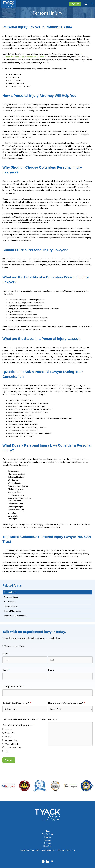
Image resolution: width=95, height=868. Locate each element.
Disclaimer (47, 845)
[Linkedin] (47, 860)
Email (6, 670)
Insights (47, 836)
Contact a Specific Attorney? (17, 702)
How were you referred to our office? (67, 702)
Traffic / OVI (10, 732)
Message (53, 718)
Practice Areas (48, 833)
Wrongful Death (12, 743)
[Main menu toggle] (86, 4)
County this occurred (13, 686)
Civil (7, 750)
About (48, 830)
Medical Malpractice (13, 747)
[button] (75, 4)
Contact (47, 842)
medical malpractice (35, 57)
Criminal (8, 728)
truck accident (17, 57)
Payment (47, 839)
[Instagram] (52, 860)
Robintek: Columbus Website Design (63, 849)
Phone (51, 670)
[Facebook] (43, 860)
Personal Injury (11, 739)
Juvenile (8, 736)
